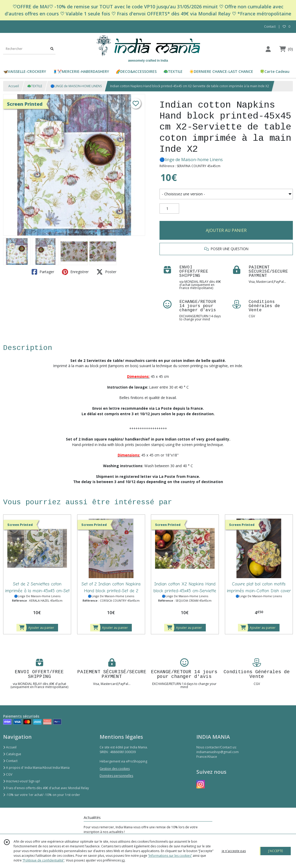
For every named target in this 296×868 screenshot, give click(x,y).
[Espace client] (268, 49)
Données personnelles (116, 776)
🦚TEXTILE (35, 86)
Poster (106, 272)
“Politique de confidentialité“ (43, 860)
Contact (270, 27)
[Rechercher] (52, 49)
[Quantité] (169, 209)
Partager (43, 272)
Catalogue (12, 754)
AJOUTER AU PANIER (226, 230)
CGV (8, 774)
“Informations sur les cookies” (170, 856)
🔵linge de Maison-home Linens (191, 160)
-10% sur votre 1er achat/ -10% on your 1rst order (42, 795)
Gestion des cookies (115, 769)
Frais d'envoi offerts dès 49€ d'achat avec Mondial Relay (46, 788)
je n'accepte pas (234, 851)
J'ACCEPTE (276, 851)
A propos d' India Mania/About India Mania (36, 768)
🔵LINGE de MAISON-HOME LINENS (76, 86)
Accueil (14, 86)
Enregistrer (75, 272)
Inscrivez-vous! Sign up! (22, 781)
